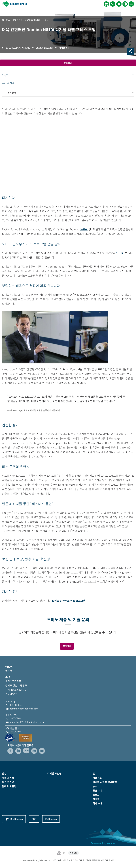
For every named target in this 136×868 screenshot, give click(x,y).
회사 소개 (98, 804)
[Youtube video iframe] (68, 158)
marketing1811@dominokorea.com (27, 722)
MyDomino (53, 819)
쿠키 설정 (110, 861)
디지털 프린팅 (54, 774)
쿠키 (82, 861)
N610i (84, 229)
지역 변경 (74, 853)
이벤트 (96, 799)
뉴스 (95, 786)
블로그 (96, 795)
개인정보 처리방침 (71, 861)
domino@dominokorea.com (24, 709)
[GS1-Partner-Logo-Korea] (19, 738)
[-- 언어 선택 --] (68, 93)
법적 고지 (57, 861)
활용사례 (97, 791)
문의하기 (68, 63)
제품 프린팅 (8, 778)
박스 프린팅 (8, 782)
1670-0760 (15, 718)
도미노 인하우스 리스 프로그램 (69, 601)
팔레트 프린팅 (9, 786)
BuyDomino (14, 819)
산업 (4, 774)
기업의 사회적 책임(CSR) (106, 782)
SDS (35, 819)
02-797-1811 (16, 705)
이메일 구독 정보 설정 (95, 861)
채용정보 (97, 778)
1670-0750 (15, 732)
